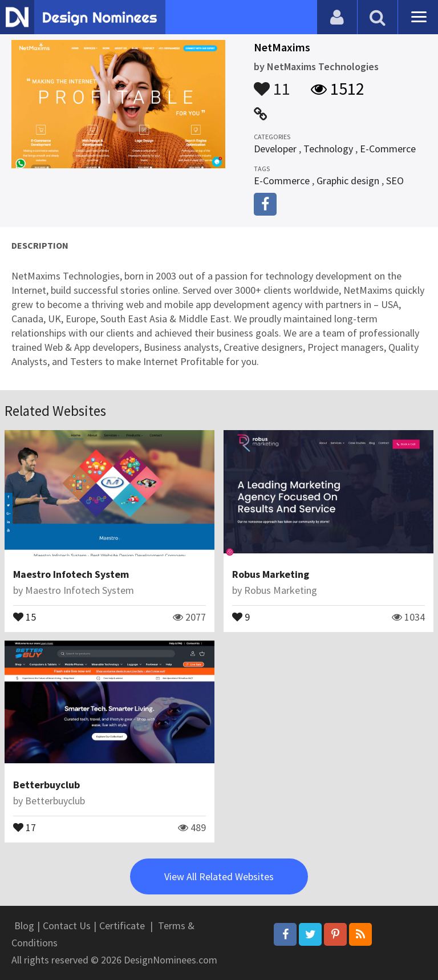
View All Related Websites (219, 876)
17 (25, 827)
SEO (395, 181)
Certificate (122, 926)
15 (25, 616)
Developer (275, 149)
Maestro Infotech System (71, 574)
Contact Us (67, 926)
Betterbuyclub (46, 785)
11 (272, 83)
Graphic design (348, 181)
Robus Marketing (271, 574)
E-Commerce (388, 149)
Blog (24, 926)
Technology (328, 149)
